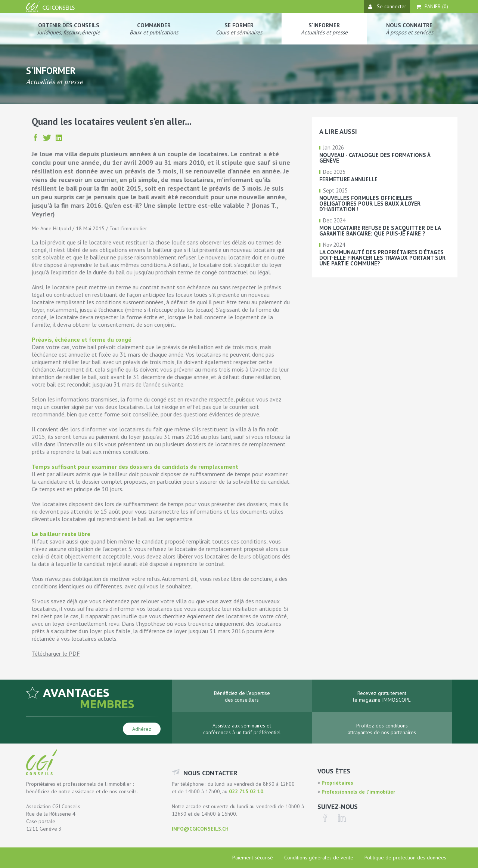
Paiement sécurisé (253, 858)
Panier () (432, 6)
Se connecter (387, 6)
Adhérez (142, 729)
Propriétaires (337, 783)
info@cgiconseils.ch (200, 829)
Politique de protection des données (405, 858)
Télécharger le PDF (56, 653)
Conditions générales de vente (319, 858)
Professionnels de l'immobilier (358, 792)
